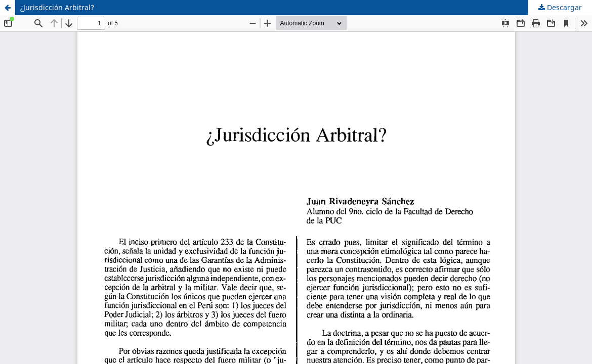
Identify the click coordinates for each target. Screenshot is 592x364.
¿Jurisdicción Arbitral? (57, 7)
